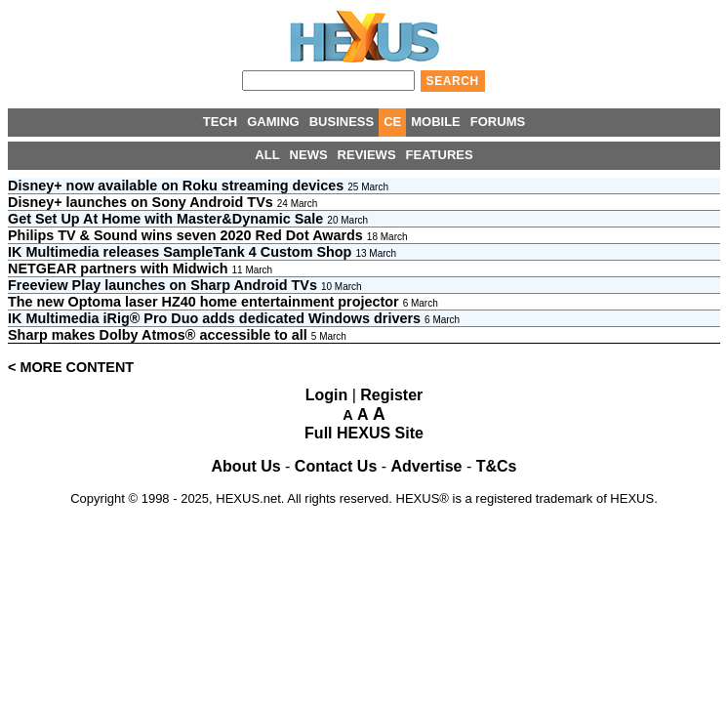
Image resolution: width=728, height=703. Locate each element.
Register (391, 395)
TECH (220, 122)
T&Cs (497, 466)
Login (327, 395)
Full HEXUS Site (364, 433)
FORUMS (498, 122)
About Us (246, 466)
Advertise (427, 466)
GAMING (273, 122)
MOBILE (436, 122)
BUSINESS (342, 122)
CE (392, 122)
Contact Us (336, 466)
